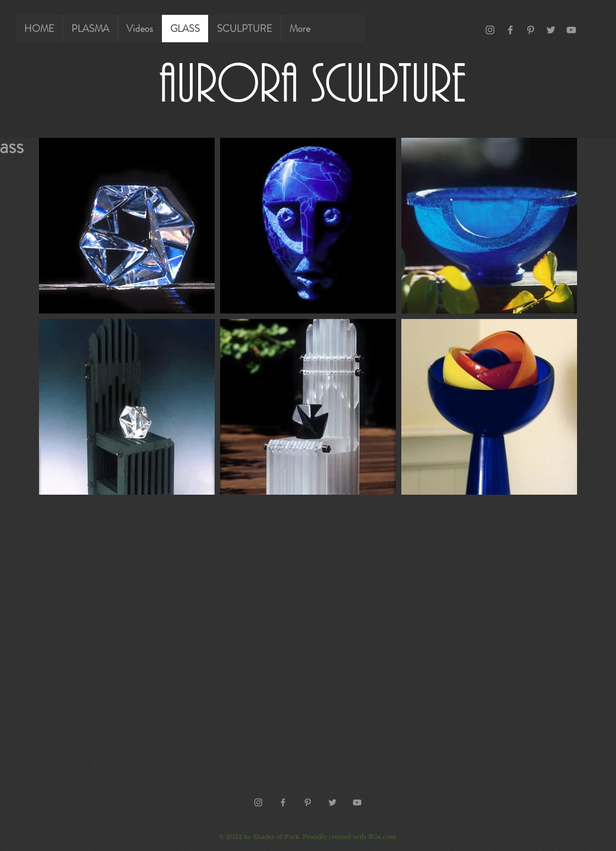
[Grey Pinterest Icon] (531, 30)
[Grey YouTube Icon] (571, 30)
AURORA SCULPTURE (313, 82)
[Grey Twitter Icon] (551, 30)
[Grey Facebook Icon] (510, 30)
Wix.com (382, 837)
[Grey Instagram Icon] (490, 30)
